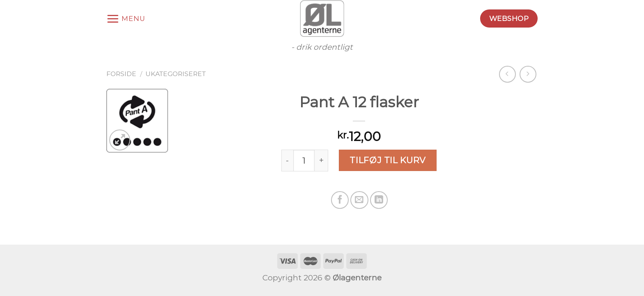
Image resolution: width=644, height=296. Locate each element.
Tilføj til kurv (388, 160)
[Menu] (126, 18)
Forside (121, 74)
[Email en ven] (359, 200)
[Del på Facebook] (340, 200)
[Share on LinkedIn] (379, 200)
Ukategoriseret (176, 74)
